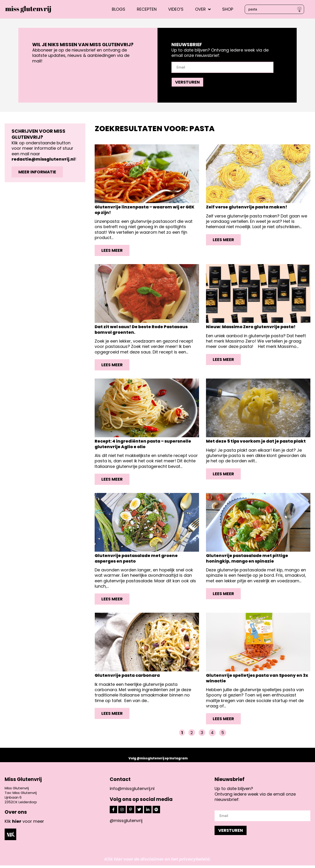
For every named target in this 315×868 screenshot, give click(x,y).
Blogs (119, 9)
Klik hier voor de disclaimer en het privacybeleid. (157, 862)
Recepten (147, 9)
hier (17, 824)
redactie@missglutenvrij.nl (43, 159)
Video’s (176, 9)
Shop (228, 9)
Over (203, 9)
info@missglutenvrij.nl (132, 791)
